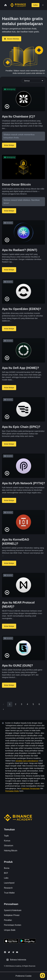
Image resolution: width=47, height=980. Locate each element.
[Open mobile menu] (43, 5)
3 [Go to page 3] (21, 704)
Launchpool (9, 883)
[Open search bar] (28, 5)
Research (8, 888)
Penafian (8, 920)
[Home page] (18, 5)
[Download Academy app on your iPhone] (11, 941)
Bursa (7, 868)
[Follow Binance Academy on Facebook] (5, 952)
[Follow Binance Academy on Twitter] (9, 952)
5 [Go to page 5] (33, 704)
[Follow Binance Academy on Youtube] (17, 952)
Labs (6, 878)
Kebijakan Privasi (12, 915)
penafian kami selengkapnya (27, 761)
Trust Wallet (9, 893)
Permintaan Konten (13, 925)
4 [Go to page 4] (27, 704)
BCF (6, 873)
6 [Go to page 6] (39, 704)
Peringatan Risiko (12, 791)
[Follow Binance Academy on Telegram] (13, 952)
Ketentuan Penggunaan (31, 788)
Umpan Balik (10, 930)
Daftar (35, 5)
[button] (43, 5)
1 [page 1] (10, 704)
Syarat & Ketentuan (13, 910)
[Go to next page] (3, 709)
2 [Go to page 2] (16, 704)
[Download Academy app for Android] (28, 941)
